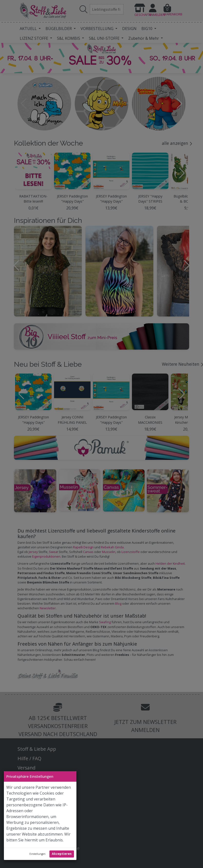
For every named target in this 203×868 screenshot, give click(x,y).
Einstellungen (37, 854)
